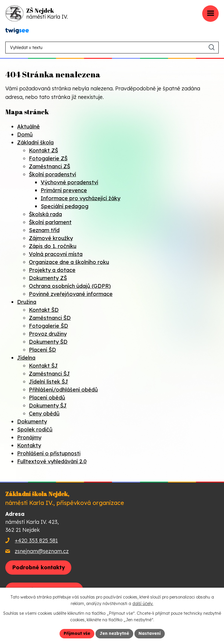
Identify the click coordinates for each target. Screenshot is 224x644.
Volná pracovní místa (56, 254)
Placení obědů (47, 398)
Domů (25, 134)
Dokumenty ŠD (48, 342)
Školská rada (45, 214)
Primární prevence (64, 190)
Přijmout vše (77, 633)
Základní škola (35, 142)
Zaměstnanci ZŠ (50, 166)
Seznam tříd (44, 230)
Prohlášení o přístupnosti (49, 453)
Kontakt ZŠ (43, 150)
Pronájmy (29, 437)
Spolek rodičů (35, 429)
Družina (27, 302)
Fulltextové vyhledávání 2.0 (52, 461)
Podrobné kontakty (38, 567)
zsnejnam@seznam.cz (42, 551)
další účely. (143, 604)
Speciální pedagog (65, 206)
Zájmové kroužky (51, 238)
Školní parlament (50, 222)
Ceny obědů (44, 414)
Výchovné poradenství (69, 182)
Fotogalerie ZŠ (48, 158)
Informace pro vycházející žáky (80, 198)
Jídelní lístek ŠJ (48, 382)
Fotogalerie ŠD (48, 326)
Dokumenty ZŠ (48, 278)
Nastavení (150, 633)
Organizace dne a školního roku (69, 262)
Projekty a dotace (52, 270)
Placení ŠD (42, 350)
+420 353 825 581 (36, 541)
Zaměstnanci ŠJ (49, 374)
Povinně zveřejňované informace (71, 294)
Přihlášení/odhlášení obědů (63, 390)
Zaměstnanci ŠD (50, 318)
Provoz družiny (48, 334)
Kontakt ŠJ (43, 366)
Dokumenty (32, 422)
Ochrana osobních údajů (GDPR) (70, 286)
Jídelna (26, 358)
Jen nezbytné (114, 633)
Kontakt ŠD (44, 310)
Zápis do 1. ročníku (53, 246)
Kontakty (29, 445)
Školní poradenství (52, 174)
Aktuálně (28, 127)
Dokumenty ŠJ (48, 406)
